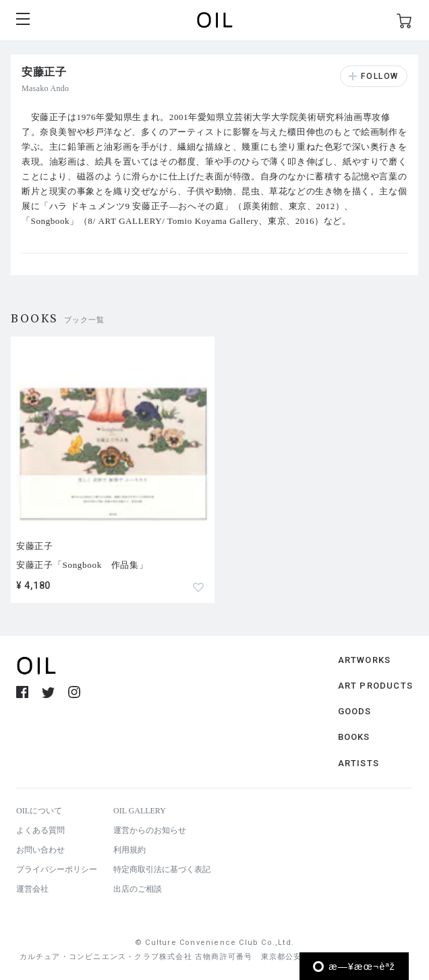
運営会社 (32, 889)
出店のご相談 (138, 889)
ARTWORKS (365, 660)
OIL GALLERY (140, 811)
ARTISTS (359, 763)
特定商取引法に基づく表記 (162, 869)
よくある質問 (40, 830)
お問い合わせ (40, 850)
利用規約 (130, 850)
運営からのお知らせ (150, 830)
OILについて (39, 811)
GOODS (355, 711)
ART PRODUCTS (375, 686)
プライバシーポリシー (57, 869)
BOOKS (354, 737)
